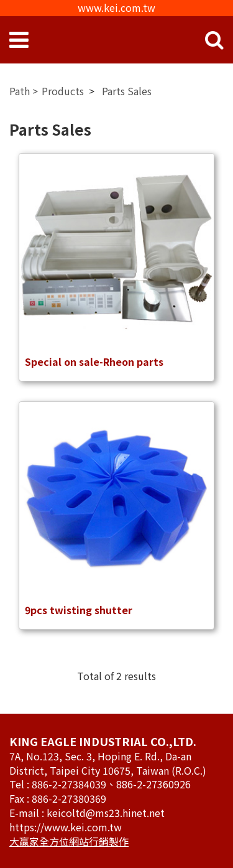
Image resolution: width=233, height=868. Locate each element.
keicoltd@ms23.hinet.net (106, 813)
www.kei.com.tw (116, 7)
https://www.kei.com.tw (66, 827)
